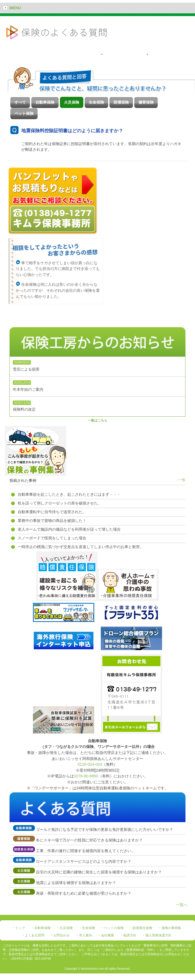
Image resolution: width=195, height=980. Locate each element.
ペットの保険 (114, 928)
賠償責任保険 (142, 928)
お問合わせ (62, 935)
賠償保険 (121, 102)
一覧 (182, 480)
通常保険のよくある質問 (124, 54)
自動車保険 (45, 102)
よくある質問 (35, 935)
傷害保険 (146, 102)
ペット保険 (24, 113)
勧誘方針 (130, 935)
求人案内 (86, 935)
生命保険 (96, 102)
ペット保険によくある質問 (171, 54)
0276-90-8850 (86, 776)
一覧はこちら (97, 420)
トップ (20, 928)
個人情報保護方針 (159, 935)
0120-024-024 (90, 764)
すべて (20, 102)
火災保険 (72, 102)
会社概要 (108, 935)
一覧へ (182, 905)
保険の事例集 (171, 928)
